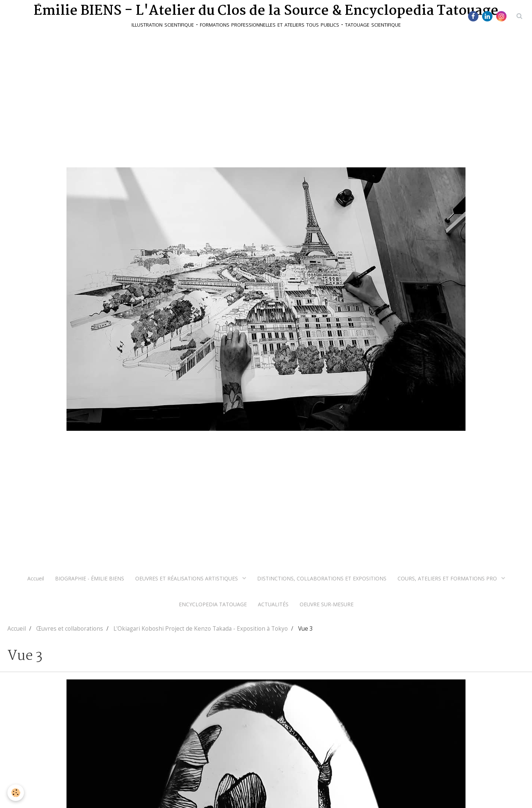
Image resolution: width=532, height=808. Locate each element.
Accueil (36, 578)
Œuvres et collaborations (70, 629)
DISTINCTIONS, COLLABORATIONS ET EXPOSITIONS (322, 578)
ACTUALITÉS (273, 604)
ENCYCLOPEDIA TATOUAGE (213, 604)
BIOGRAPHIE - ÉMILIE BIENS (90, 578)
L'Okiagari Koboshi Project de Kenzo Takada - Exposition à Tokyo (201, 629)
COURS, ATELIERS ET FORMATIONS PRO (448, 578)
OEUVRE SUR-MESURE (327, 604)
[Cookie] (16, 793)
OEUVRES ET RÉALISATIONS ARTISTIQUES (187, 578)
